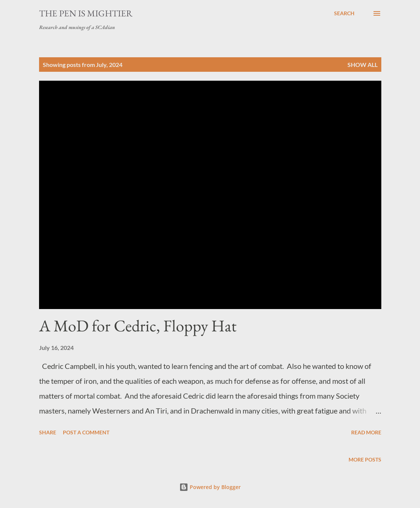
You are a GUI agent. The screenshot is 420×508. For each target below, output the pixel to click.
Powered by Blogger (210, 487)
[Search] (344, 13)
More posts (365, 459)
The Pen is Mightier (86, 13)
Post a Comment (86, 432)
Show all (363, 65)
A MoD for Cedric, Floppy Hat (138, 326)
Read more (366, 432)
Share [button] (48, 432)
